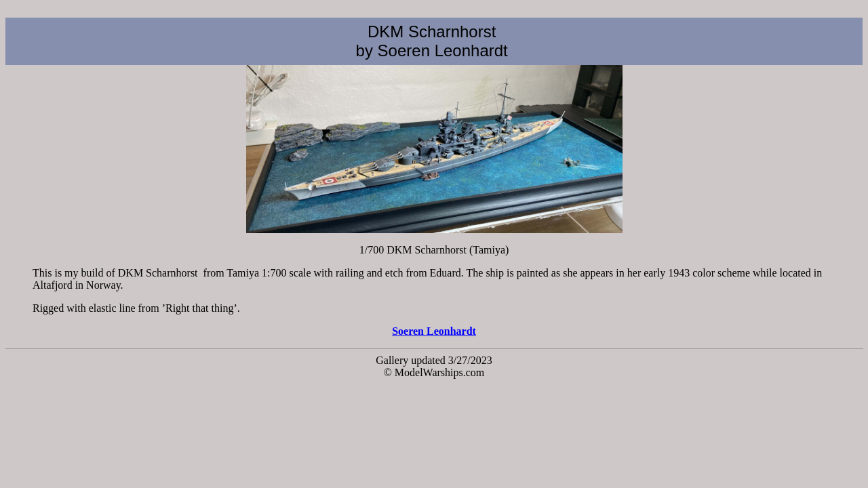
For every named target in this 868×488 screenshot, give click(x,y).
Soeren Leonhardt (434, 331)
